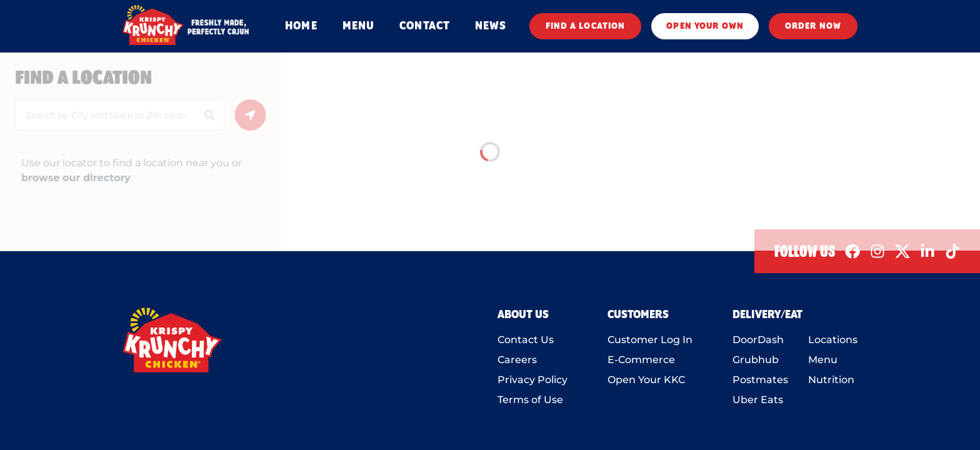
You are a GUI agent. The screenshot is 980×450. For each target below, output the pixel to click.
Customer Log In (650, 340)
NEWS (491, 26)
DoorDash (758, 340)
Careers (517, 360)
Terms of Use (530, 400)
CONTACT (425, 26)
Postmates (760, 380)
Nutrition (831, 380)
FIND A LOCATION (586, 26)
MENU (358, 26)
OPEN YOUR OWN (705, 26)
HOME (301, 26)
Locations (833, 340)
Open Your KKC (646, 380)
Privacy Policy (532, 380)
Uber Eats (758, 400)
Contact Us (526, 340)
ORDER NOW (813, 26)
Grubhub (756, 360)
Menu (823, 360)
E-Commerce (641, 360)
